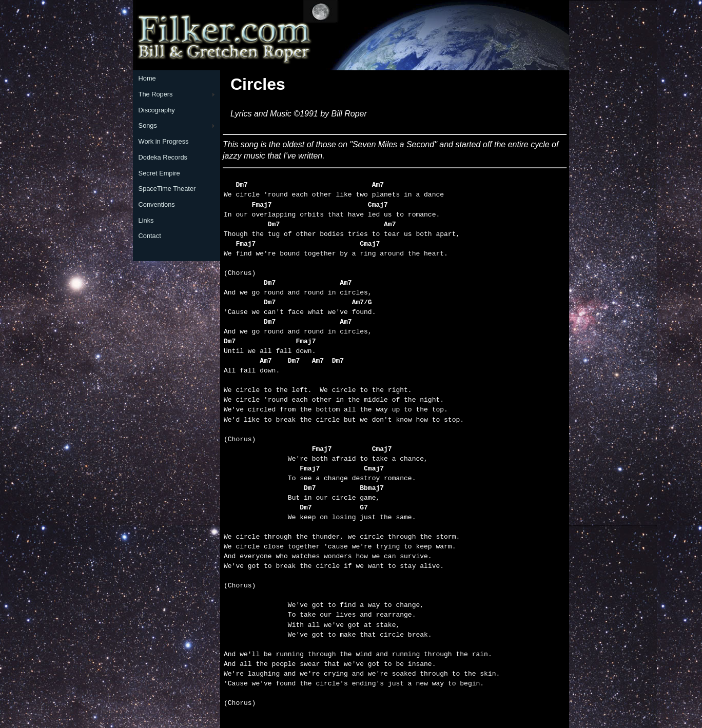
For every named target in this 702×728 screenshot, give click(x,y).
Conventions (157, 204)
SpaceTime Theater (167, 189)
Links (146, 220)
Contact (150, 236)
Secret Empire (159, 173)
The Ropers (156, 94)
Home (147, 78)
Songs (148, 125)
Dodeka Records (163, 157)
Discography (157, 110)
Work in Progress (164, 141)
